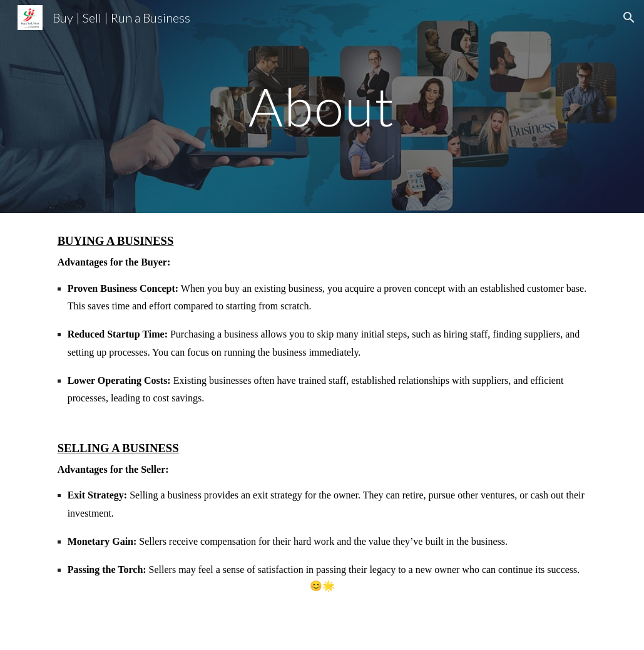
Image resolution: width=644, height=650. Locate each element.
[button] (629, 18)
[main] (322, 106)
